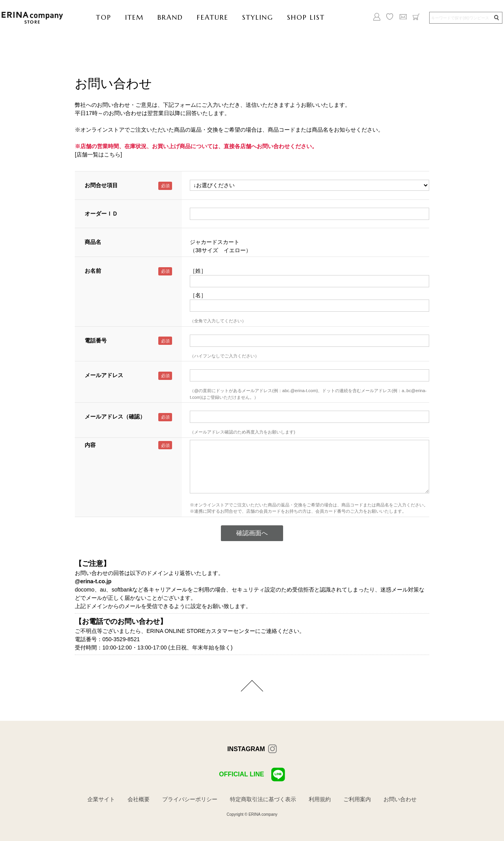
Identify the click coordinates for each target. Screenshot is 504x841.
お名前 (93, 271)
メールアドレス (104, 375)
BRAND (170, 17)
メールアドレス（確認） (115, 417)
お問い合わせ (400, 799)
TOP (104, 17)
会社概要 (139, 799)
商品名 (93, 242)
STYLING (258, 17)
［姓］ (198, 271)
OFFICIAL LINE (252, 775)
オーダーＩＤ (101, 214)
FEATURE (213, 17)
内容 (90, 445)
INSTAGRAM (246, 749)
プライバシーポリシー (190, 799)
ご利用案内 (357, 799)
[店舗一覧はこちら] (98, 154)
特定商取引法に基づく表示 (263, 799)
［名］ (198, 295)
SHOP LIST (306, 17)
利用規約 (320, 799)
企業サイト (101, 799)
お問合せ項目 (101, 185)
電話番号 (96, 340)
